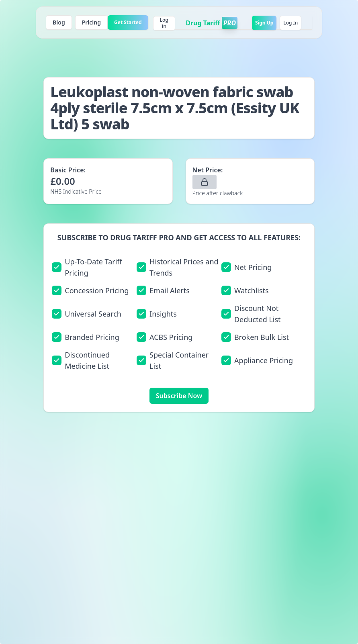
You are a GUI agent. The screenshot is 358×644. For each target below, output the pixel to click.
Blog (59, 22)
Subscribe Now (179, 396)
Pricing (91, 22)
